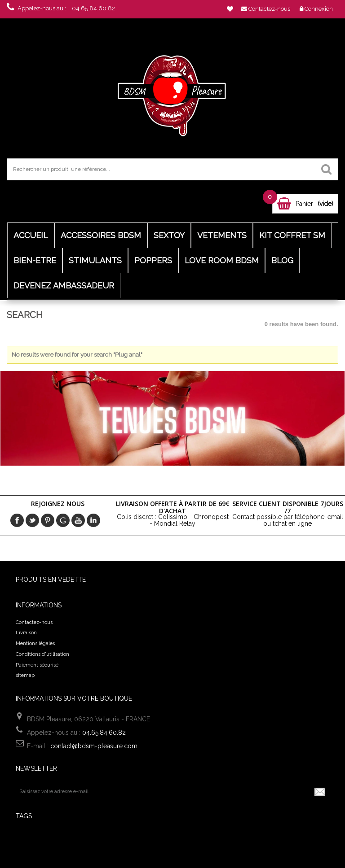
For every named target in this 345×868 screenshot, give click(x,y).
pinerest (48, 520)
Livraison (26, 633)
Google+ (63, 520)
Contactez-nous (34, 622)
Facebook (17, 520)
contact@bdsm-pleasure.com (94, 746)
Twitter (32, 520)
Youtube (78, 520)
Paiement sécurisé (37, 665)
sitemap (25, 675)
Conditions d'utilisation (42, 654)
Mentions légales (35, 643)
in (93, 520)
